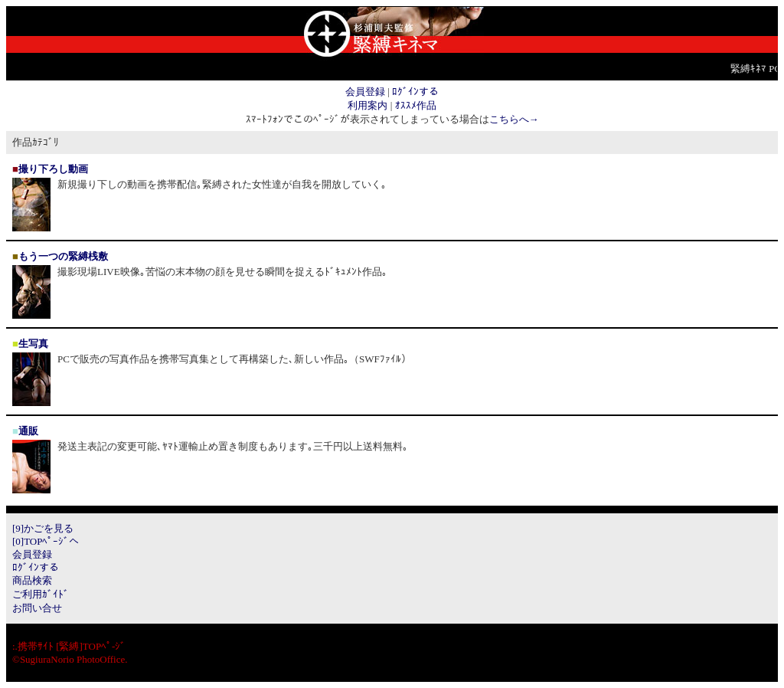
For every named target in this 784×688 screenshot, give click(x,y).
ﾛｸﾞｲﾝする (415, 92)
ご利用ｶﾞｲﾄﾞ (41, 594)
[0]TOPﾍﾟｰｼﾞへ (46, 541)
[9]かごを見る (43, 528)
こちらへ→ (514, 119)
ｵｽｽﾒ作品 (416, 105)
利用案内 (367, 105)
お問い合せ (37, 608)
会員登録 (365, 92)
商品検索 (32, 580)
